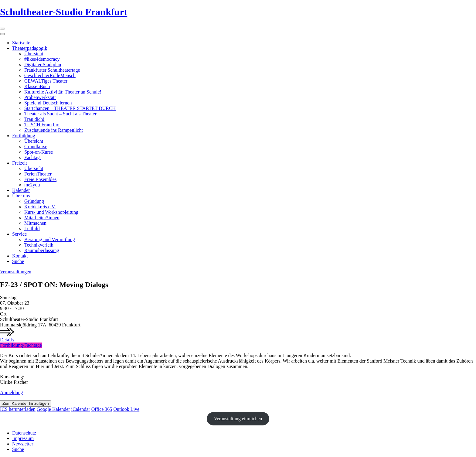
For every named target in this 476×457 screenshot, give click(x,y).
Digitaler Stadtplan (43, 65)
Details (7, 340)
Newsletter (23, 444)
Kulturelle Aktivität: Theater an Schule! (63, 92)
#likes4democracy (42, 59)
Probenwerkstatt (40, 97)
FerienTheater (38, 174)
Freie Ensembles (40, 179)
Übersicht (34, 54)
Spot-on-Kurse (39, 152)
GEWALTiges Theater (46, 81)
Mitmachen (35, 223)
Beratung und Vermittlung (50, 239)
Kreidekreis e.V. (40, 207)
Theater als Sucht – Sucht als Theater (60, 114)
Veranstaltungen (16, 272)
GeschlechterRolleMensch (50, 75)
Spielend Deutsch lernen (48, 103)
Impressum (23, 438)
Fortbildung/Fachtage (21, 345)
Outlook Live (126, 409)
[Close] (2, 34)
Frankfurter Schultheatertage (52, 70)
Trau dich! (34, 119)
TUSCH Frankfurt (42, 125)
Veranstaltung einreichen (238, 419)
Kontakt (20, 256)
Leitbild (32, 228)
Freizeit (20, 163)
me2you (32, 185)
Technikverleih (39, 245)
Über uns (21, 196)
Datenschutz (24, 433)
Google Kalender (53, 409)
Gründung (34, 201)
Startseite (21, 43)
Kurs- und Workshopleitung (51, 212)
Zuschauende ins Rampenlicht (54, 130)
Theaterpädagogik (30, 48)
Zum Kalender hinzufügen (26, 403)
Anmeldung (12, 392)
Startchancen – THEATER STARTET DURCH (70, 108)
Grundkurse (36, 147)
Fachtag (33, 157)
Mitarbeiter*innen (42, 218)
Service (19, 234)
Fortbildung (24, 136)
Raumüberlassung (42, 250)
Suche (18, 261)
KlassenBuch (37, 86)
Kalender (21, 190)
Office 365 (102, 409)
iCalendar (81, 409)
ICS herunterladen (18, 409)
